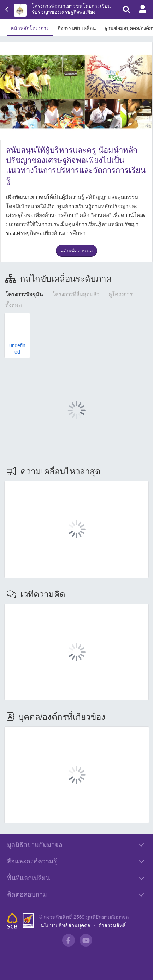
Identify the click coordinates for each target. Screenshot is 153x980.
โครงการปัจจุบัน (24, 294)
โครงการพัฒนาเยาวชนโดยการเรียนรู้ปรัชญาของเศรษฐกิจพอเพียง (71, 9)
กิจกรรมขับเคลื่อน (77, 28)
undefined (17, 348)
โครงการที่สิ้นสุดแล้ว (76, 294)
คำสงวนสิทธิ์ (112, 925)
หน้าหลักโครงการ (30, 28)
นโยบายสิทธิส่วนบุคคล (66, 925)
